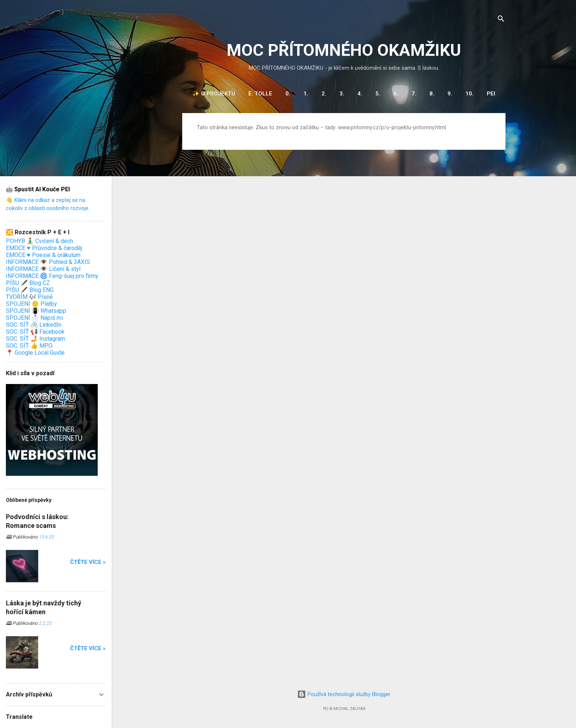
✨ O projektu (214, 94)
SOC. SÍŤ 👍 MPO (29, 346)
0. (288, 94)
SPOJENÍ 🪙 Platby (31, 304)
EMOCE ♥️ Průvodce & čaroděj (44, 248)
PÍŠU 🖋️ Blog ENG (30, 290)
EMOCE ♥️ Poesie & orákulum (43, 255)
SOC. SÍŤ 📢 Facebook (35, 332)
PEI (491, 94)
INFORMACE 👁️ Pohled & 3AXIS (48, 262)
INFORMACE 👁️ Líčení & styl (43, 269)
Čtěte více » (88, 562)
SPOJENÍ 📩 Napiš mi (34, 318)
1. (306, 94)
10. (469, 94)
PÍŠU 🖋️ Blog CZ (28, 283)
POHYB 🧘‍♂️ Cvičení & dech (39, 241)
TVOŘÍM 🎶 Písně (29, 297)
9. (450, 94)
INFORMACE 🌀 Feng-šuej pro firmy (52, 276)
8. (432, 94)
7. (414, 94)
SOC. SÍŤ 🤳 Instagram (35, 339)
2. (324, 94)
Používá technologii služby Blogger (344, 694)
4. (360, 94)
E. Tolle (260, 94)
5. (378, 94)
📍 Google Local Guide (35, 353)
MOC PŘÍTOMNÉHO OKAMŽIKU (344, 50)
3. (342, 94)
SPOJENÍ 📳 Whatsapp (36, 311)
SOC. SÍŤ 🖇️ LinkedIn (34, 325)
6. (396, 94)
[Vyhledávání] (501, 20)
